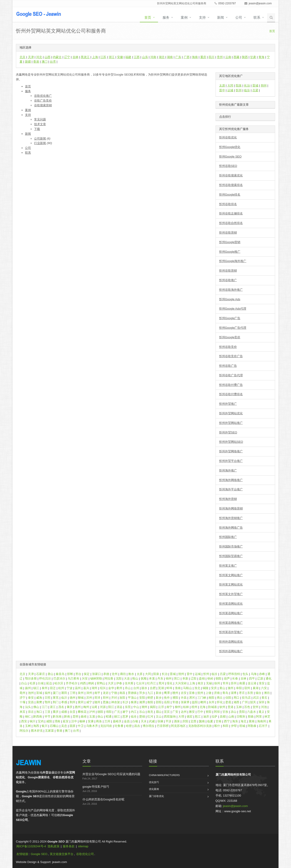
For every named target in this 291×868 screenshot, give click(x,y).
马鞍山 (187, 688)
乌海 (254, 674)
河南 (153, 57)
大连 (127, 678)
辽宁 (67, 57)
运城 (230, 90)
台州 (136, 688)
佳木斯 (129, 683)
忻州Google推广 (230, 252)
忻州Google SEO (230, 157)
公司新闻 (40, 139)
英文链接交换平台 (62, 854)
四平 (252, 678)
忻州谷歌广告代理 (231, 375)
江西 (137, 57)
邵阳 (159, 702)
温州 (78, 688)
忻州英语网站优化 (231, 604)
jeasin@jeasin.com (258, 3)
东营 (250, 693)
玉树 (28, 726)
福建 (128, 57)
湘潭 (142, 702)
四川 (211, 57)
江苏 (103, 57)
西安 (24, 721)
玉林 (239, 707)
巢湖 (256, 688)
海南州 (262, 721)
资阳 (208, 712)
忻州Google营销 (230, 242)
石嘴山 (54, 726)
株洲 (134, 702)
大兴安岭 (181, 683)
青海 (261, 57)
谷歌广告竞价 (43, 101)
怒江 (198, 717)
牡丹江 (152, 683)
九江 (150, 693)
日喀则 (241, 717)
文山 (159, 717)
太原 (222, 85)
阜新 (185, 678)
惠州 (78, 707)
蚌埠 (169, 688)
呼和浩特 (234, 674)
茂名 (61, 707)
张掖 (160, 721)
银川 (45, 726)
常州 (226, 683)
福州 (48, 693)
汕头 (28, 707)
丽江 (117, 717)
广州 (245, 702)
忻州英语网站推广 (231, 613)
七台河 (140, 683)
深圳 (261, 702)
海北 (243, 721)
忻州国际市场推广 (231, 546)
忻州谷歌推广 (228, 280)
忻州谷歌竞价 (228, 347)
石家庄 (41, 674)
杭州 (61, 688)
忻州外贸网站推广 (231, 423)
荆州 (73, 702)
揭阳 (153, 707)
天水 (144, 721)
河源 (103, 707)
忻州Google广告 (230, 318)
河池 (264, 707)
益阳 (195, 702)
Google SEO (39, 854)
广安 (175, 712)
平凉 (168, 721)
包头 (245, 674)
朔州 (264, 85)
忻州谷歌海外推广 (231, 290)
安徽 (120, 57)
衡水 (131, 674)
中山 (136, 707)
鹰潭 (167, 693)
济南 (217, 693)
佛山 (36, 707)
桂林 (186, 707)
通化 (268, 678)
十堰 (23, 702)
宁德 (114, 693)
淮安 (262, 683)
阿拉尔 (24, 731)
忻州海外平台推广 (231, 489)
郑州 (106, 698)
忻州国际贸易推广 (231, 556)
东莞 (128, 707)
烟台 (258, 693)
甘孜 (225, 712)
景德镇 (132, 693)
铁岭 (210, 678)
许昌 (184, 698)
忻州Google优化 (230, 147)
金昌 (127, 721)
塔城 (242, 726)
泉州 (81, 693)
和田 (226, 726)
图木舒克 (37, 731)
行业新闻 (40, 143)
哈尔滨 (59, 683)
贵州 (220, 57)
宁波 (70, 688)
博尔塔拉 (148, 726)
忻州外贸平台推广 (231, 461)
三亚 (48, 712)
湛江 (53, 707)
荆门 (56, 702)
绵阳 (109, 712)
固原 (73, 726)
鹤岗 (91, 683)
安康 (91, 721)
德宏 (190, 717)
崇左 (31, 712)
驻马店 (246, 698)
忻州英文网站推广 (231, 575)
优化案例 (154, 789)
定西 (193, 721)
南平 (97, 693)
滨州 (89, 698)
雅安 (192, 712)
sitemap (83, 846)
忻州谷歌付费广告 (231, 385)
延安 (66, 721)
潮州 (144, 707)
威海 (39, 698)
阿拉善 (109, 678)
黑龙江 (85, 57)
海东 (235, 721)
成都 (64, 712)
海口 (39, 712)
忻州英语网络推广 (231, 623)
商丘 (220, 698)
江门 (45, 707)
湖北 (162, 57)
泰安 (31, 698)
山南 (231, 717)
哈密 (129, 726)
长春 (235, 678)
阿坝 (217, 712)
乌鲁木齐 (92, 726)
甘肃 (253, 57)
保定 (87, 674)
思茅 (125, 717)
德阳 (100, 712)
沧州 (115, 674)
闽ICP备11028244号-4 (31, 846)
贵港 (231, 707)
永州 (211, 702)
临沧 (134, 717)
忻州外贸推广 (228, 404)
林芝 (267, 717)
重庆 (203, 57)
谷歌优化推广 (43, 96)
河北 (39, 57)
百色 (247, 707)
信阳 (228, 698)
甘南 (218, 721)
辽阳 (193, 678)
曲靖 (84, 717)
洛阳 (122, 698)
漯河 (192, 698)
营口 (177, 678)
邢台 (78, 674)
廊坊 (123, 674)
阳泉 (239, 85)
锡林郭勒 (96, 678)
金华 (111, 688)
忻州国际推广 (228, 537)
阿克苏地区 (178, 726)
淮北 (197, 688)
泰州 (45, 688)
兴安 (85, 678)
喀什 (217, 726)
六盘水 (252, 712)
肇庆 (70, 707)
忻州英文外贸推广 (231, 594)
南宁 (169, 707)
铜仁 (28, 717)
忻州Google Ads (230, 299)
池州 (31, 693)
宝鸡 (41, 721)
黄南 (252, 721)
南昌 (122, 693)
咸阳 (49, 721)
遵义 (261, 712)
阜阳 (239, 688)
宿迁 (53, 688)
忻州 (239, 90)
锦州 (169, 678)
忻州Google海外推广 (233, 261)
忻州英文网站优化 (231, 584)
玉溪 (92, 717)
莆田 (64, 693)
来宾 (23, 712)
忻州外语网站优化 (231, 642)
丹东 (160, 678)
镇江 (36, 688)
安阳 (142, 698)
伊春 (119, 683)
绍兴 (103, 688)
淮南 (178, 688)
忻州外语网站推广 (231, 651)
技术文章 (40, 124)
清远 (119, 707)
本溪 (152, 678)
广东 (178, 57)
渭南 (57, 721)
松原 (33, 683)
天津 (31, 57)
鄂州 (48, 702)
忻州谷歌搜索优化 (231, 175)
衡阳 (150, 702)
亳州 (23, 693)
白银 (135, 721)
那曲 (251, 717)
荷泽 (97, 698)
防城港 (212, 707)
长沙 (125, 702)
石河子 (263, 726)
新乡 (159, 698)
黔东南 (57, 717)
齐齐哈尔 (72, 683)
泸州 (92, 712)
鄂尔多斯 (31, 678)
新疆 (28, 62)
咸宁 (89, 702)
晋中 (222, 90)
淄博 (233, 693)
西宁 (227, 721)
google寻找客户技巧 (96, 787)
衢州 (119, 688)
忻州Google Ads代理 (233, 309)
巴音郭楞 (163, 726)
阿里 (259, 717)
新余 (159, 693)
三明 (73, 693)
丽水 (144, 688)
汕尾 (94, 707)
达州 (184, 712)
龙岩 (106, 693)
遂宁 (125, 712)
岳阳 (167, 702)
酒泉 (177, 721)
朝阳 (218, 678)
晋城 (255, 85)
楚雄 (142, 717)
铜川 (33, 721)
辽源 (260, 678)
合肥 (153, 688)
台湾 (53, 62)
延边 (49, 683)
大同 (230, 85)
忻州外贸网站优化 (231, 413)
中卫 (81, 726)
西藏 (236, 57)
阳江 (111, 707)
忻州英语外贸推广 (231, 632)
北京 (23, 57)
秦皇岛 (60, 674)
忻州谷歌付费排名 (231, 394)
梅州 (86, 707)
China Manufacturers (164, 775)
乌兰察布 (73, 678)
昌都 (223, 717)
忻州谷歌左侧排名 (231, 213)
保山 (100, 717)
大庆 (111, 683)
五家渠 (49, 731)
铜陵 (206, 688)
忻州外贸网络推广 (231, 451)
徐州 (217, 683)
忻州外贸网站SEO (231, 442)
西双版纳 (170, 717)
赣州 (175, 693)
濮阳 (175, 698)
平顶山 (132, 698)
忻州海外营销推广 (231, 518)
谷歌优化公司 (85, 854)
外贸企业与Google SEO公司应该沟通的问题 (112, 774)
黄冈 (81, 702)
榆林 (82, 721)
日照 (48, 698)
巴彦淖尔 (59, 678)
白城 (41, 683)
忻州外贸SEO (228, 432)
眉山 (159, 712)
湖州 (94, 688)
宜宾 (167, 712)
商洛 (99, 721)
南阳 (211, 698)
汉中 (74, 721)
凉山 (233, 712)
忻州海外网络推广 (231, 480)
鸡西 (83, 683)
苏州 (234, 683)
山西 (48, 57)
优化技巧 (154, 782)
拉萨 (214, 717)
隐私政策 (54, 846)
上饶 (208, 693)
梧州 (194, 707)
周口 (236, 698)
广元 (117, 712)
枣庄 (242, 693)
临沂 (64, 698)
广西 (187, 57)
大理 (181, 717)
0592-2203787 (225, 3)
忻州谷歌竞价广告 (231, 356)
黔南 (67, 717)
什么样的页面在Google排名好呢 (104, 799)
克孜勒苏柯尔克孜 (200, 726)
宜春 (192, 693)
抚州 (200, 693)
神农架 (116, 702)
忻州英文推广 (228, 566)
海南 (195, 57)
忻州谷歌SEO (228, 166)
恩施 (106, 702)
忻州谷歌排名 (228, 204)
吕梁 (255, 90)
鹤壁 (150, 698)
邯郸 (70, 674)
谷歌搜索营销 (43, 105)
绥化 (170, 683)
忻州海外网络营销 (231, 508)
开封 (114, 698)
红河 (150, 717)
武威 (152, 721)
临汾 (247, 90)
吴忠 (64, 726)
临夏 (210, 721)
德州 (73, 698)
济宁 (23, 698)
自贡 (73, 712)
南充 (150, 712)
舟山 (128, 688)
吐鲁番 (119, 726)
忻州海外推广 (228, 470)
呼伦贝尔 (45, 678)
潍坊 (267, 693)
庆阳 (185, 721)
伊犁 (234, 726)
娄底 (228, 702)
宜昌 (31, 702)
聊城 (81, 698)
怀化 (220, 702)
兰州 (107, 721)
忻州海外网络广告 (231, 528)
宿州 (247, 688)
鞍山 (135, 678)
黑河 (161, 683)
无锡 (209, 683)
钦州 (222, 707)
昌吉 (137, 726)
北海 (203, 707)
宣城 (39, 693)
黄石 (264, 698)
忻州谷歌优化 (228, 137)
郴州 (203, 702)
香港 (36, 62)
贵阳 (242, 712)
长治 (247, 85)
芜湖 (161, 688)
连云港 (252, 683)
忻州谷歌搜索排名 (231, 185)
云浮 (161, 707)
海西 (36, 726)
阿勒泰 (252, 726)
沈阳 (119, 678)
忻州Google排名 (230, 195)
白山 (24, 683)
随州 (97, 702)
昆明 (75, 717)
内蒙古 (57, 57)
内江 (134, 712)
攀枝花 (82, 712)
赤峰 (262, 674)
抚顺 (144, 678)
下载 (37, 129)
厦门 (56, 693)
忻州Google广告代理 (233, 328)
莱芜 (56, 698)
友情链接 (22, 854)
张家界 (185, 702)
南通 (242, 683)
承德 (106, 674)
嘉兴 (86, 688)
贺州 (256, 707)
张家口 (97, 674)
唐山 (50, 674)
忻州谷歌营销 (228, 233)
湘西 (236, 702)
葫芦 (227, 678)
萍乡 (142, 693)
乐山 (142, 712)
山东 (145, 57)
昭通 (109, 717)
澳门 (45, 62)
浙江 (112, 57)
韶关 (253, 702)
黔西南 (38, 717)
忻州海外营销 (228, 499)
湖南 (170, 57)
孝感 (64, 702)
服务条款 (69, 846)
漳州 (89, 693)
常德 (175, 702)
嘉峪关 (117, 721)
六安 (264, 688)
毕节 (48, 717)
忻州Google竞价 (230, 337)
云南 (228, 57)
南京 (201, 683)
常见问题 (40, 119)
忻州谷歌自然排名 (231, 223)
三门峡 (202, 698)
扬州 (28, 688)
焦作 (167, 698)
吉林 (75, 57)
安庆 (214, 688)
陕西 (245, 57)
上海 (95, 57)
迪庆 (206, 717)
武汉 (256, 698)
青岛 (225, 693)
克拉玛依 (106, 726)
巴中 (200, 712)
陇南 (202, 721)
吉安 (184, 693)
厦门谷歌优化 (156, 796)
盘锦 (202, 678)
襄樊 (39, 702)
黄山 (222, 688)
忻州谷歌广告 (228, 366)
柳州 (178, 707)
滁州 (231, 688)
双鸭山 (101, 683)
